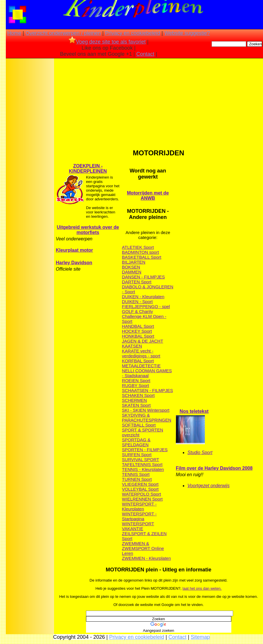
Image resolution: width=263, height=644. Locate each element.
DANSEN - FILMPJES (144, 277)
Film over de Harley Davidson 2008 (214, 468)
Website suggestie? (187, 33)
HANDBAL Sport (138, 326)
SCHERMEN (135, 400)
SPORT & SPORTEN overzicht (143, 432)
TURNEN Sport (137, 479)
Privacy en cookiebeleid (133, 33)
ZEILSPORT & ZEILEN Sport (144, 536)
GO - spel (160, 306)
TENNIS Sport (136, 474)
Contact (145, 54)
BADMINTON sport (141, 252)
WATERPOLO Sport (142, 494)
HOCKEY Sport (137, 331)
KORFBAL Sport (138, 361)
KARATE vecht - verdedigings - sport (141, 353)
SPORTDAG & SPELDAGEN (136, 442)
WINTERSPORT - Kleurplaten (139, 506)
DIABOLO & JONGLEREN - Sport (148, 289)
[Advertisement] (30, 151)
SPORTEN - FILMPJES (145, 450)
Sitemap (200, 637)
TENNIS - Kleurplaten (143, 469)
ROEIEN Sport (136, 381)
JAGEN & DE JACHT (143, 341)
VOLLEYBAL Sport (140, 489)
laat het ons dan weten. (202, 588)
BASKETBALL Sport (142, 257)
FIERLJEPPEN (137, 306)
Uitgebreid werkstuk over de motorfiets (88, 230)
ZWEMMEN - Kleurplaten (146, 558)
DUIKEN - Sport (137, 302)
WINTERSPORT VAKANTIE (138, 526)
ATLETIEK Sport (138, 247)
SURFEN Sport (137, 455)
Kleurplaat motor (74, 250)
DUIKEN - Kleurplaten (143, 297)
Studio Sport (200, 453)
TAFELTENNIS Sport (142, 464)
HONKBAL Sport (138, 336)
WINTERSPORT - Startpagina (139, 516)
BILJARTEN (134, 262)
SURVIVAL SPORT (141, 459)
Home (14, 33)
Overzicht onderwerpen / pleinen (63, 33)
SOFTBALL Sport (139, 425)
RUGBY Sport (136, 385)
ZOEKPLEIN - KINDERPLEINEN (88, 169)
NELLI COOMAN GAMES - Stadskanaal (147, 373)
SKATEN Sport (136, 405)
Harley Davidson (74, 263)
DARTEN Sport (137, 282)
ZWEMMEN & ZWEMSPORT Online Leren (143, 548)
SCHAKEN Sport (138, 395)
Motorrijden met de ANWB (148, 196)
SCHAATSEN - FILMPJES (148, 390)
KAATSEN (132, 346)
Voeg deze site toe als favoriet (107, 42)
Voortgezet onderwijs (209, 486)
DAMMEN (132, 272)
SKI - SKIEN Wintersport (146, 410)
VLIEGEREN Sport (140, 484)
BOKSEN (131, 267)
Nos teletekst (194, 411)
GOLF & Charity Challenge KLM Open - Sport (144, 316)
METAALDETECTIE (141, 366)
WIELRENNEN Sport (142, 499)
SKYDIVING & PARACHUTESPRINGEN (147, 418)
